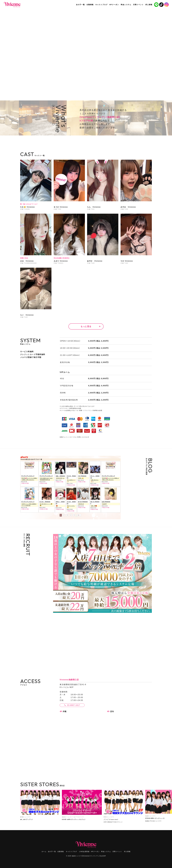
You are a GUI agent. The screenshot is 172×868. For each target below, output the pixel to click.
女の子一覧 (52, 852)
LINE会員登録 (84, 852)
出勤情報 (61, 852)
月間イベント (117, 852)
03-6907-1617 (74, 705)
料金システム (106, 852)
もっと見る (86, 326)
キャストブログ (72, 852)
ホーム (44, 852)
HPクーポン (95, 852)
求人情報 (127, 852)
